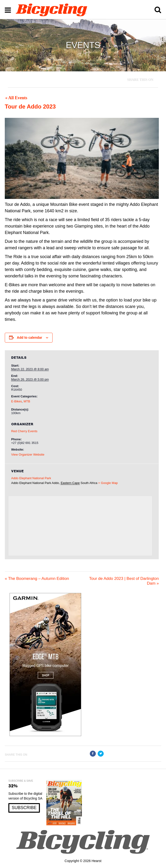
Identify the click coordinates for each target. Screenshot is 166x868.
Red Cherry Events (24, 431)
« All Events (16, 98)
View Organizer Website (28, 455)
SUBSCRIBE (24, 808)
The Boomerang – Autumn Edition (37, 579)
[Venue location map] (80, 526)
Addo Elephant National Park (31, 478)
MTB (27, 401)
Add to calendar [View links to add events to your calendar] (30, 338)
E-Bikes (17, 401)
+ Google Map (108, 483)
